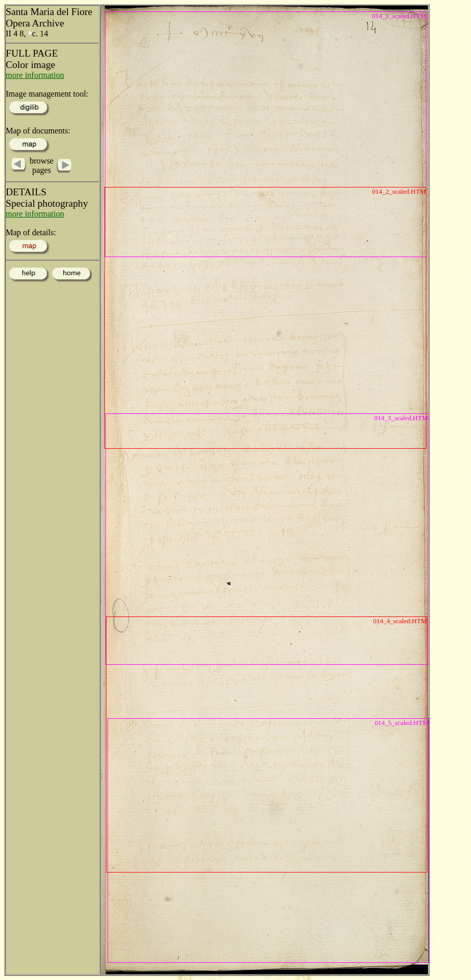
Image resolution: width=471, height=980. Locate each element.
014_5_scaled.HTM (401, 723)
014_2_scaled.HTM (399, 191)
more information (35, 75)
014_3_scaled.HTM (401, 418)
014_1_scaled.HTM (399, 16)
